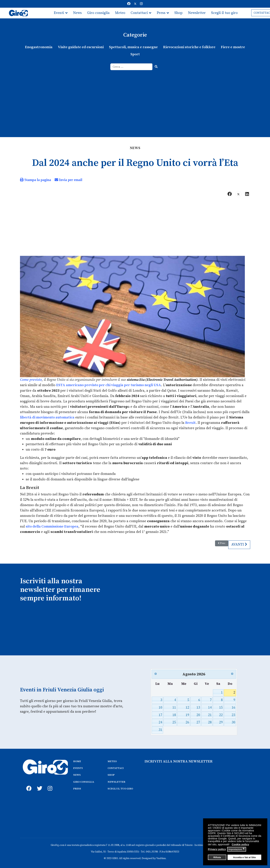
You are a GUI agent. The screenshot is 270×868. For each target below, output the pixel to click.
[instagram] (49, 784)
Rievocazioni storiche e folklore (189, 47)
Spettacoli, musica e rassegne (134, 47)
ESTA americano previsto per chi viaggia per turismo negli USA (109, 385)
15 (221, 707)
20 (198, 715)
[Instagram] (141, 4)
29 (221, 722)
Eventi (59, 13)
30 (233, 722)
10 (160, 707)
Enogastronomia (39, 47)
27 (198, 722)
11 (174, 707)
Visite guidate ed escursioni (81, 47)
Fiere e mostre (233, 47)
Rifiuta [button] (217, 857)
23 (233, 715)
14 (210, 707)
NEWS (77, 774)
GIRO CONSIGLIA (84, 781)
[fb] (28, 784)
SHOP (111, 774)
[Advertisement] (135, 97)
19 (188, 715)
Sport (135, 54)
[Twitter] (135, 4)
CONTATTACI (116, 768)
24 (160, 722)
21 (210, 715)
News (77, 13)
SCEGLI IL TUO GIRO (120, 788)
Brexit (190, 423)
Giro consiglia (98, 13)
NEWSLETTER (116, 781)
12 (188, 707)
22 (221, 715)
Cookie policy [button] (240, 844)
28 (210, 722)
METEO (112, 761)
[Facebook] (129, 4)
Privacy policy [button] (217, 849)
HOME (77, 761)
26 (188, 722)
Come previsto (31, 380)
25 (174, 722)
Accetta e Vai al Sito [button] (244, 857)
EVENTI (78, 768)
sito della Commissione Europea (52, 526)
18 (174, 715)
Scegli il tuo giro (224, 13)
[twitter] (39, 784)
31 (160, 729)
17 (160, 715)
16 (233, 707)
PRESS (77, 788)
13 (198, 707)
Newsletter (197, 13)
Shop (178, 13)
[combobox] (131, 67)
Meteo (120, 13)
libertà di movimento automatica (47, 417)
